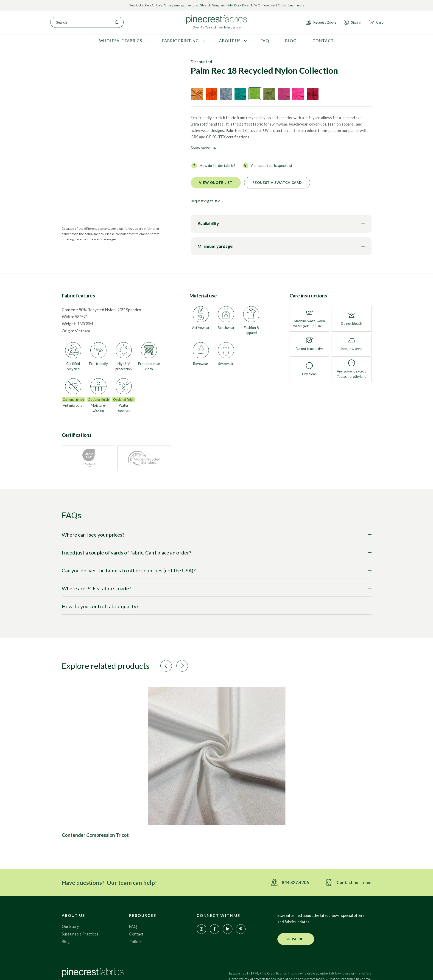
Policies (136, 942)
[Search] (117, 22)
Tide (229, 5)
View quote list (216, 182)
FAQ (133, 926)
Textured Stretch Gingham (205, 5)
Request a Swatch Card (277, 182)
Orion (168, 5)
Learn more (296, 5)
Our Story (70, 926)
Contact (136, 934)
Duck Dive (241, 5)
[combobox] (80, 22)
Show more (200, 148)
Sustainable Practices (80, 934)
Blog (66, 942)
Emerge (179, 5)
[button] (166, 666)
